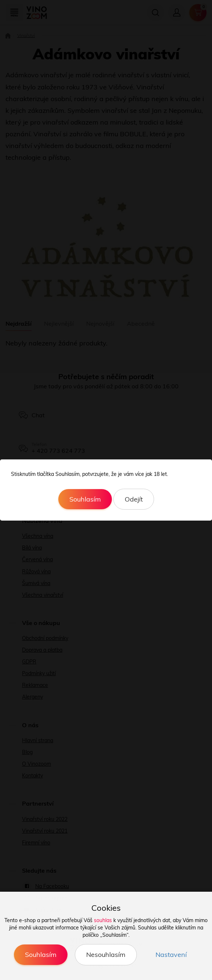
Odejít (134, 499)
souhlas (103, 920)
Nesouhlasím (106, 955)
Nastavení (171, 955)
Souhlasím (85, 499)
